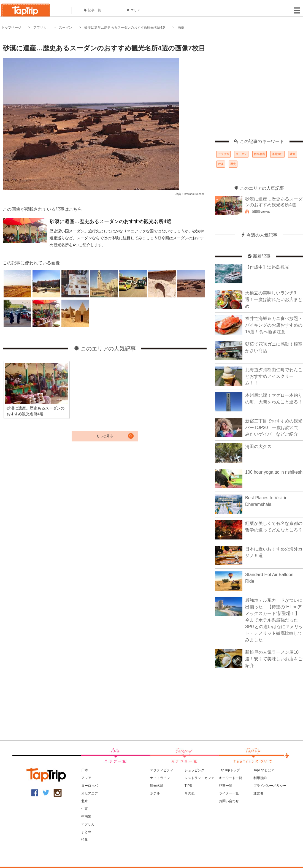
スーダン (66, 28)
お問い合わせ (229, 801)
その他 (190, 793)
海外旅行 (277, 154)
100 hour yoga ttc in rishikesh (274, 472)
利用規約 (260, 778)
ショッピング (194, 770)
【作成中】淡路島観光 (267, 267)
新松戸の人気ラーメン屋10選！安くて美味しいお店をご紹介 (274, 659)
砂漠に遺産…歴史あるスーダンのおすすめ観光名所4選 (125, 28)
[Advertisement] (52, 87)
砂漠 (221, 164)
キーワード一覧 (231, 778)
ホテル (155, 793)
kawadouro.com (194, 194)
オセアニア (90, 793)
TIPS (188, 786)
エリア (134, 10)
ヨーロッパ (90, 786)
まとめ (86, 832)
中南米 (86, 817)
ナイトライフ (160, 778)
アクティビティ (162, 770)
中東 (85, 809)
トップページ (11, 28)
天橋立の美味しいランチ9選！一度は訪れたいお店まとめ (274, 299)
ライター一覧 (229, 793)
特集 (85, 840)
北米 (85, 801)
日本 (85, 770)
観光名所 (259, 154)
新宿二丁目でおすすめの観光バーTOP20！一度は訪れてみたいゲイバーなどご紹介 (274, 428)
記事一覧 (92, 10)
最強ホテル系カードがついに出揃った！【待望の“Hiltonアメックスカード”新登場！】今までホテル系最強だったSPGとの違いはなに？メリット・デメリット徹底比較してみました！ (274, 620)
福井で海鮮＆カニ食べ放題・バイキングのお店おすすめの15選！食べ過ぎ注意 (274, 325)
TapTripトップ (229, 770)
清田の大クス (258, 447)
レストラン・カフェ (199, 778)
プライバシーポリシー (270, 786)
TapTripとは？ (264, 770)
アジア (86, 778)
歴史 (233, 164)
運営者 (258, 793)
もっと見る (105, 436)
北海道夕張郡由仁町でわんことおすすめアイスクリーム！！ (274, 376)
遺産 (293, 154)
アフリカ (40, 28)
